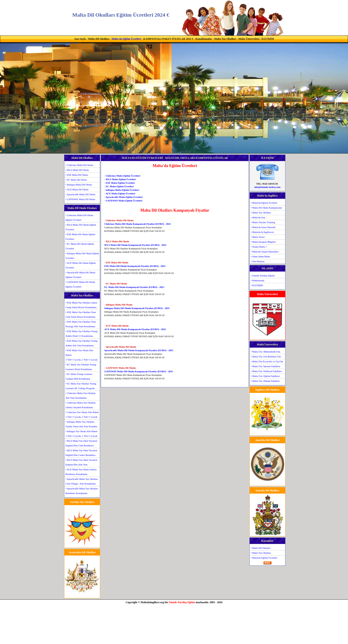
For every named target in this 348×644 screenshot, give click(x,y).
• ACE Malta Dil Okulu (77, 189)
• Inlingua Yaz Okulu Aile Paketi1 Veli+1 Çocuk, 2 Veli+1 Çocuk (81, 434)
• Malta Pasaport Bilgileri (263, 242)
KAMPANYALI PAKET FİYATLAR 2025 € (168, 39)
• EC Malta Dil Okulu (76, 180)
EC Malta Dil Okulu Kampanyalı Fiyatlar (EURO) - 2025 (134, 287)
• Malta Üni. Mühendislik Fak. (266, 352)
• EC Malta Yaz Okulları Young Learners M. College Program (81, 386)
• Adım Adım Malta (260, 256)
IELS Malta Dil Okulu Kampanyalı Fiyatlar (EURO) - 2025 (135, 245)
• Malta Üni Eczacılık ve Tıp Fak (267, 361)
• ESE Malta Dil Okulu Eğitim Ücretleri (80, 237)
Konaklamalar (204, 39)
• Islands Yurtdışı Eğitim (263, 276)
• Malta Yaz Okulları (261, 213)
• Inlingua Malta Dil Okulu (79, 185)
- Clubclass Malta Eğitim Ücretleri (122, 176)
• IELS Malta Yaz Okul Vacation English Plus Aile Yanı (81, 462)
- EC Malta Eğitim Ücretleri (119, 186)
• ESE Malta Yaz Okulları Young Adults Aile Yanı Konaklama (81, 343)
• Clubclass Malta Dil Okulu (79, 165)
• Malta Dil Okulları (261, 548)
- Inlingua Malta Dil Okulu (118, 305)
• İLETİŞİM (257, 285)
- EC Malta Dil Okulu (116, 284)
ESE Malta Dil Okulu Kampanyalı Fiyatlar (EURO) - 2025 (135, 266)
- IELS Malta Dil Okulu (117, 241)
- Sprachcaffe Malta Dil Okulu (120, 347)
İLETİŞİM (268, 39)
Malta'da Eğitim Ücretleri (126, 39)
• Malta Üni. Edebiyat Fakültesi (266, 371)
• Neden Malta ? (259, 247)
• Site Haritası (258, 261)
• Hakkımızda (257, 280)
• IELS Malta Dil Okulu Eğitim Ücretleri (81, 227)
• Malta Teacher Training (263, 222)
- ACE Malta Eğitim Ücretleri (120, 193)
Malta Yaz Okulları (225, 39)
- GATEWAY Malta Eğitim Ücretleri (123, 201)
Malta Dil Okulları (99, 39)
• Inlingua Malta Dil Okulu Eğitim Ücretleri (82, 256)
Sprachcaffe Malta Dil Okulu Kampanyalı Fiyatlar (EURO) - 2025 (139, 350)
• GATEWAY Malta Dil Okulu (80, 199)
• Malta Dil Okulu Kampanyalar (266, 208)
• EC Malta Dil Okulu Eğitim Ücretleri (80, 246)
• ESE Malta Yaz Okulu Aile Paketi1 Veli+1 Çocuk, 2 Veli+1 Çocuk (81, 355)
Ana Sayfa (80, 39)
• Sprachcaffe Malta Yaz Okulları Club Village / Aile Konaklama (82, 481)
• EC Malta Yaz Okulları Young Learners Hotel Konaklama (81, 367)
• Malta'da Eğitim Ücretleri (264, 203)
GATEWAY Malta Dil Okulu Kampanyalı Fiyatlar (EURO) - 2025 (139, 371)
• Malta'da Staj (258, 217)
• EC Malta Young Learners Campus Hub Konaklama (79, 376)
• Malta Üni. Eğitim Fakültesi (265, 376)
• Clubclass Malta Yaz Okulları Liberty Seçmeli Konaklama (81, 405)
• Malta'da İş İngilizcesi (262, 232)
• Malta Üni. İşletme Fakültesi (265, 366)
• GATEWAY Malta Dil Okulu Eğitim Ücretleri (80, 284)
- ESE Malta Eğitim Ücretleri (120, 183)
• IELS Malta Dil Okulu (77, 170)
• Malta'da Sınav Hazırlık (263, 227)
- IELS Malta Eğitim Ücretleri (120, 179)
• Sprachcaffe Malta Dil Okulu (80, 194)
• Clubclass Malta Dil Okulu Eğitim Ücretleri (79, 218)
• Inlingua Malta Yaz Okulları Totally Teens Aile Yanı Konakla (81, 424)
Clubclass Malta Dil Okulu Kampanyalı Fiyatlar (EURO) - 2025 (138, 224)
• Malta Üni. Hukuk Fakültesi (265, 381)
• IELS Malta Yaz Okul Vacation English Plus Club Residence (81, 443)
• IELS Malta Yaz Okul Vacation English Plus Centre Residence (81, 453)
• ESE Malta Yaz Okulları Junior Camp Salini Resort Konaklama (81, 305)
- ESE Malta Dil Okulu (116, 262)
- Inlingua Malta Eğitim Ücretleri (122, 190)
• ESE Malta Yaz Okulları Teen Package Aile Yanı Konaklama (81, 324)
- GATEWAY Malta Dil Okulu (120, 368)
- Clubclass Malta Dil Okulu (119, 220)
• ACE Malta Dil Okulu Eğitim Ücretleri (81, 265)
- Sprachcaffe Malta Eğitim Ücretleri (124, 197)
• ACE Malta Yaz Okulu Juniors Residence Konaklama (81, 472)
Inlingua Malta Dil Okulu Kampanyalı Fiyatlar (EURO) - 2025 (137, 308)
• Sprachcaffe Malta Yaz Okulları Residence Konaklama (82, 491)
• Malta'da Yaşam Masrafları (265, 252)
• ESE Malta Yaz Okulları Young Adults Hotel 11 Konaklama (81, 334)
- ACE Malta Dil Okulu (116, 326)
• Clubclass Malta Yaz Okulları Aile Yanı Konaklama (81, 395)
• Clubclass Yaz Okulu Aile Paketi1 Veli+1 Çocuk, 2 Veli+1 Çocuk (82, 415)
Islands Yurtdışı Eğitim (182, 602)
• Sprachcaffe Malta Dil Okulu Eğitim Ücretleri (80, 275)
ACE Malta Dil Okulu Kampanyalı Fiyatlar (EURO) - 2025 (135, 329)
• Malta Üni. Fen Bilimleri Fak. (266, 356)
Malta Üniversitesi (249, 39)
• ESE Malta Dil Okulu (77, 175)
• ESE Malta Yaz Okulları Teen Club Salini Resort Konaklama (81, 314)
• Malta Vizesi (258, 237)
